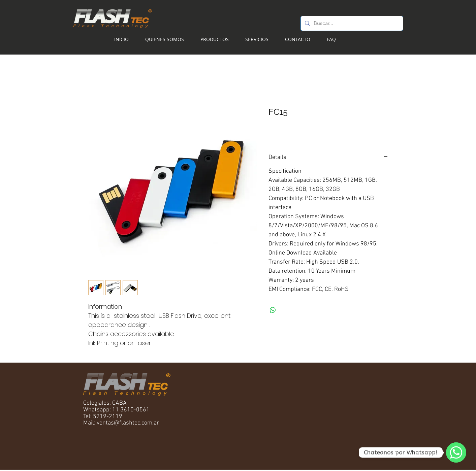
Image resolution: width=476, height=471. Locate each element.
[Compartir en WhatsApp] (273, 310)
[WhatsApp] (456, 452)
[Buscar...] (351, 23)
